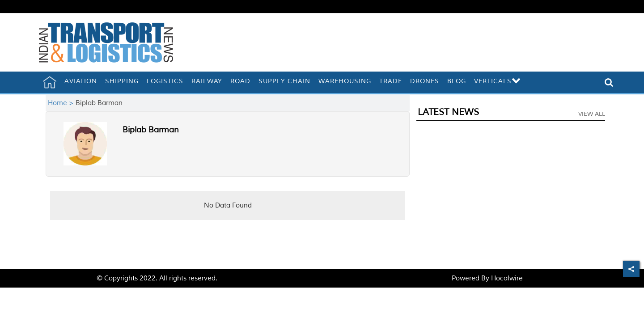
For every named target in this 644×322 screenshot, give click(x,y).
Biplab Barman (151, 130)
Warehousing (345, 81)
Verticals (498, 81)
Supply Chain (284, 81)
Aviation (81, 81)
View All (592, 114)
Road (240, 81)
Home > (62, 103)
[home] (50, 82)
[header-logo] (106, 42)
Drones (425, 81)
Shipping (122, 81)
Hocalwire (507, 278)
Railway (207, 81)
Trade (391, 81)
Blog (457, 81)
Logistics (165, 81)
